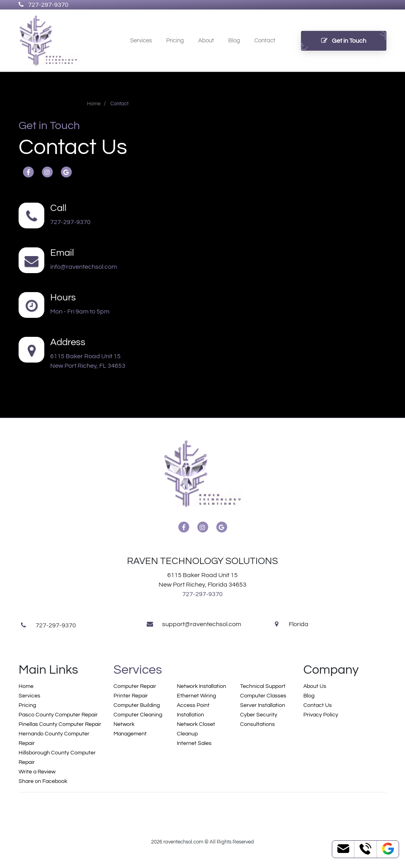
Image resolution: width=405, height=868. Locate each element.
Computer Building (137, 705)
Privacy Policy (321, 715)
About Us (315, 686)
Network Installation (202, 686)
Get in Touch (344, 41)
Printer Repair (131, 696)
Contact (265, 41)
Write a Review (37, 772)
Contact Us (318, 705)
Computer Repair (135, 686)
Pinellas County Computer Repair (60, 724)
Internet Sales (194, 743)
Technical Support (263, 686)
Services (141, 41)
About (206, 41)
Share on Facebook (43, 781)
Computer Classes (263, 696)
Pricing (175, 41)
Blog (234, 41)
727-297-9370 (44, 5)
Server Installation (263, 705)
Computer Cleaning (138, 715)
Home (26, 686)
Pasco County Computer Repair (58, 715)
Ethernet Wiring (196, 696)
